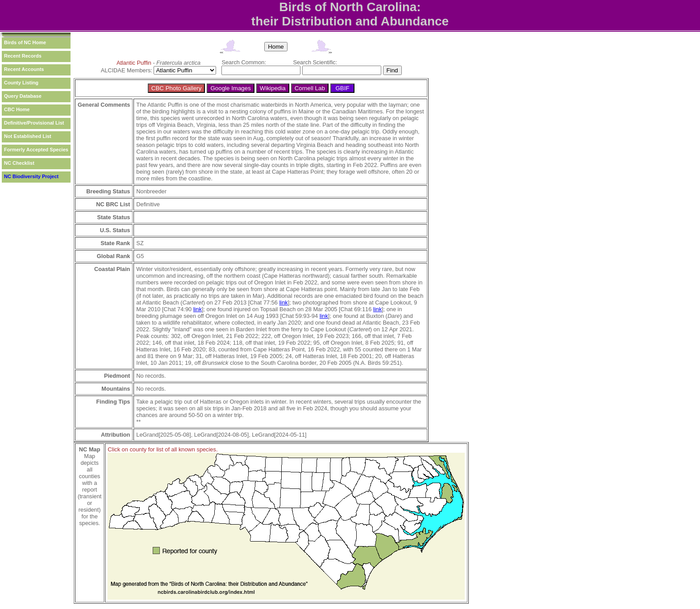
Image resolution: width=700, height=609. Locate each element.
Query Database (23, 96)
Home (276, 47)
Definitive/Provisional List (34, 123)
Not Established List (28, 136)
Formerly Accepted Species (36, 150)
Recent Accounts (24, 69)
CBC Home (17, 109)
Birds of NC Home (25, 42)
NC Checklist (19, 163)
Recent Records (23, 56)
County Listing (21, 83)
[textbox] (261, 70)
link (283, 302)
